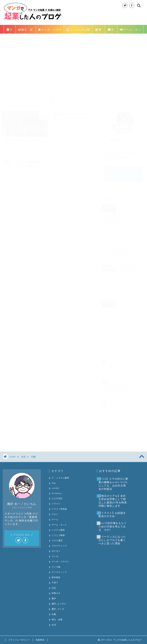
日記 (10, 31)
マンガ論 (56, 567)
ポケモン (56, 551)
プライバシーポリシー (19, 640)
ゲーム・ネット (130, 31)
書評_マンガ (58, 609)
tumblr (56, 488)
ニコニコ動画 (58, 535)
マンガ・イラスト (50, 31)
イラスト (56, 504)
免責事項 (40, 640)
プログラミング (59, 546)
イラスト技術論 (59, 509)
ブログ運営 (57, 540)
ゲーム (55, 519)
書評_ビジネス (59, 604)
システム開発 (58, 530)
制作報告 (56, 577)
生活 (111, 31)
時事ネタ (56, 593)
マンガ (55, 556)
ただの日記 (57, 498)
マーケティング (59, 572)
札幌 (54, 614)
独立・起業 (26, 31)
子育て (55, 583)
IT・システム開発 (78, 31)
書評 (98, 31)
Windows (57, 493)
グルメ (55, 514)
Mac (54, 483)
